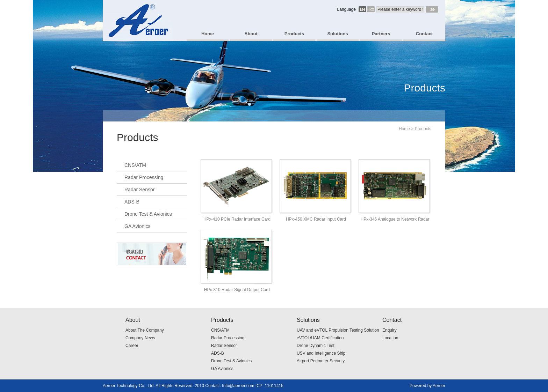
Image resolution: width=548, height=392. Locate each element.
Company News (140, 338)
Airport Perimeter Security (321, 361)
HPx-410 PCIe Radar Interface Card (237, 219)
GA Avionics (137, 226)
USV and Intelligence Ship (321, 353)
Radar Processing (144, 177)
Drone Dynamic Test (316, 346)
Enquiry (390, 330)
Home (404, 129)
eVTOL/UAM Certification (320, 338)
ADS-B (132, 202)
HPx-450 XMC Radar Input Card (316, 219)
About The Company (145, 330)
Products (423, 129)
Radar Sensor (139, 190)
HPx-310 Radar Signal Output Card (237, 290)
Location (390, 338)
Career (132, 346)
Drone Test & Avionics (148, 214)
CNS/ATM (135, 165)
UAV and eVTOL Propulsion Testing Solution (338, 330)
